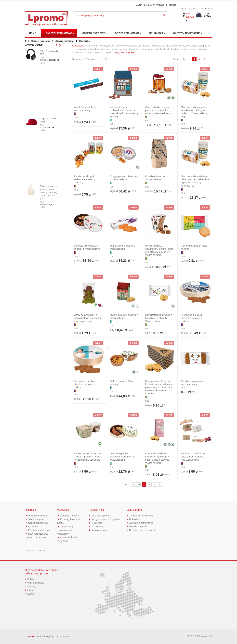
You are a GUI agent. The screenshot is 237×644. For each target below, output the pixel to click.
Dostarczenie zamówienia (143, 530)
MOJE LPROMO (188, 9)
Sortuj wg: (77, 59)
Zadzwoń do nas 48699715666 (150, 5)
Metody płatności (138, 526)
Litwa (30, 590)
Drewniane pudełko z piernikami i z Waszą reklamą (192, 318)
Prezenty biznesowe (39, 516)
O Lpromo (97, 523)
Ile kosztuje (135, 519)
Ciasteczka (78, 46)
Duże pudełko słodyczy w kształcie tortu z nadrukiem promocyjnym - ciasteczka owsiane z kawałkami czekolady (159, 387)
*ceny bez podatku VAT (36, 550)
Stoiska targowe (94, 33)
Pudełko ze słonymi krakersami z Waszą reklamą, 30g (84, 179)
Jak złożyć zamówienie (141, 523)
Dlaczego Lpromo (101, 516)
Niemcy (31, 586)
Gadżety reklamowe (59, 33)
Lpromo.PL (30, 636)
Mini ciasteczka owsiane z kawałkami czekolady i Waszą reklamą (159, 318)
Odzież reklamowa (127, 33)
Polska (31, 579)
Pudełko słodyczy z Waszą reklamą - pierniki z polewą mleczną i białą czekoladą (88, 457)
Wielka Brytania (36, 583)
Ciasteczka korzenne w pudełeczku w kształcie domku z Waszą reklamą (158, 110)
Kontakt (172, 5)
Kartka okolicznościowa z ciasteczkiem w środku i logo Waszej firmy (194, 457)
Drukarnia (156, 33)
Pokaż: (176, 59)
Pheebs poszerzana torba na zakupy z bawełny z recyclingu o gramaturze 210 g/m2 (49, 192)
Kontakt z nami (99, 530)
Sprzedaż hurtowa (70, 516)
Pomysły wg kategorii (39, 530)
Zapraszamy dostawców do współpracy (65, 530)
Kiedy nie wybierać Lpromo (106, 519)
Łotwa (31, 594)
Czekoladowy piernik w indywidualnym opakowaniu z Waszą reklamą (88, 318)
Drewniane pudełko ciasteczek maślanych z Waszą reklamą (122, 457)
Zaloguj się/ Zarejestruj (141, 516)
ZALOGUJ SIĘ (206, 9)
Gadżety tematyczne (187, 33)
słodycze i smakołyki (124, 53)
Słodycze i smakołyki (65, 41)
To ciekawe (97, 526)
